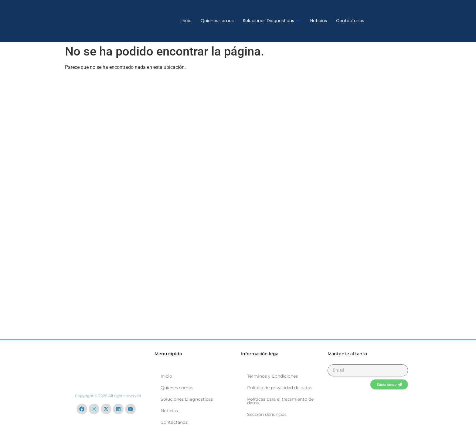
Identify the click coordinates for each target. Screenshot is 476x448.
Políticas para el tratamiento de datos (280, 401)
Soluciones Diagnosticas (271, 21)
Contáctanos (350, 21)
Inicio (186, 21)
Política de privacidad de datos (280, 388)
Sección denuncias (267, 414)
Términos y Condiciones (272, 376)
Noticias (319, 21)
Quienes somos (217, 21)
